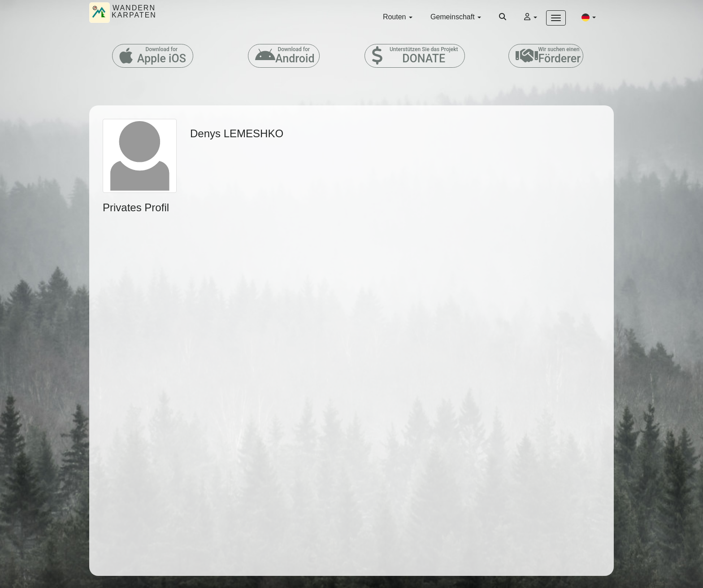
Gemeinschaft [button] (456, 17)
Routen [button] (398, 17)
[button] (589, 17)
